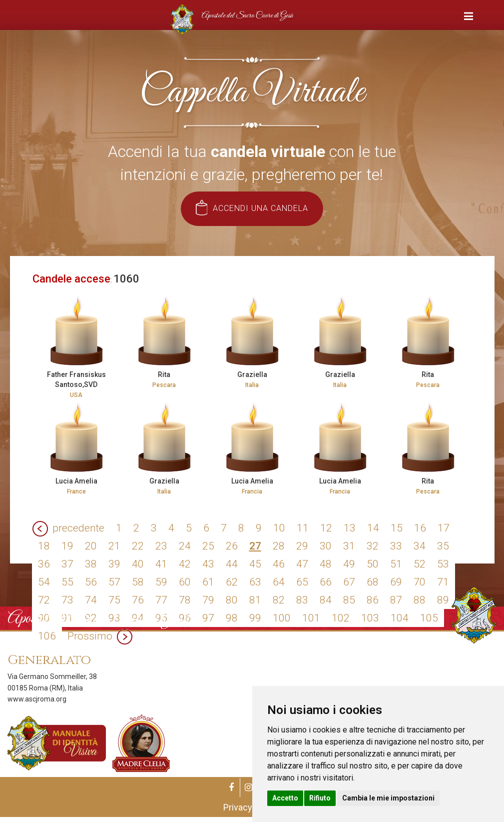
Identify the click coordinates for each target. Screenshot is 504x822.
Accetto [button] (285, 798)
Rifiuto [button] (320, 798)
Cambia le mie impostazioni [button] (388, 798)
